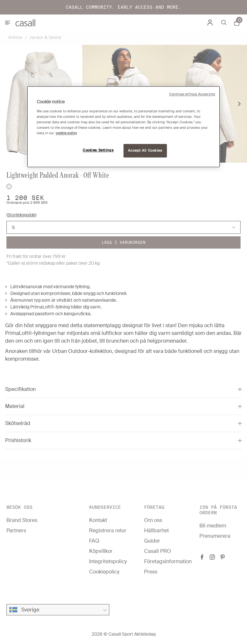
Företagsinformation (168, 561)
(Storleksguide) (21, 215)
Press (151, 572)
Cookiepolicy (104, 572)
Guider (152, 541)
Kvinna (15, 37)
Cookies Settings (98, 150)
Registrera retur (108, 530)
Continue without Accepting (192, 94)
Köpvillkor (101, 551)
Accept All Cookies (145, 151)
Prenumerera (215, 536)
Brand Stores (22, 520)
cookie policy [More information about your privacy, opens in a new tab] (66, 133)
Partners (16, 530)
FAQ (94, 541)
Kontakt (98, 520)
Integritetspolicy (108, 561)
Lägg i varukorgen (123, 242)
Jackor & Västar (46, 37)
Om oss (153, 520)
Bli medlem (213, 526)
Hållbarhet (156, 530)
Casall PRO (158, 551)
